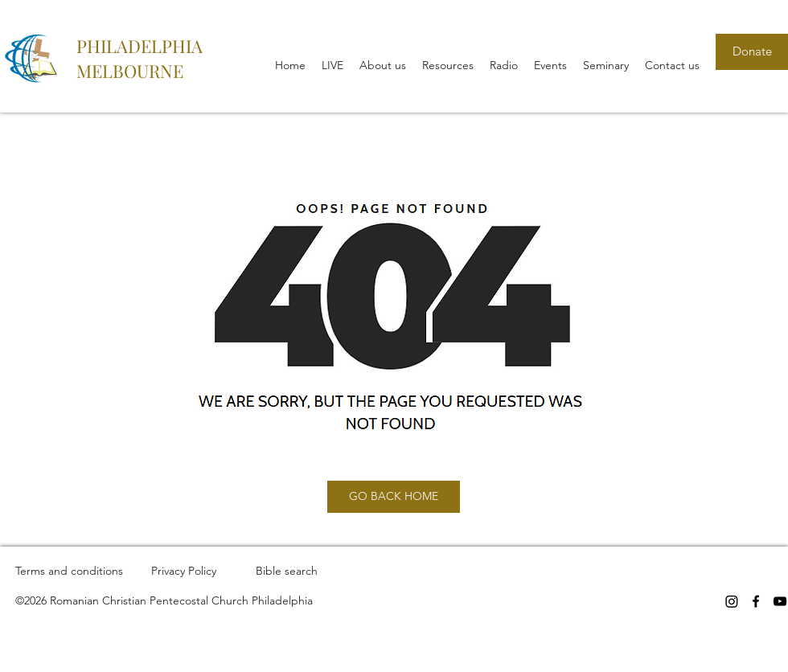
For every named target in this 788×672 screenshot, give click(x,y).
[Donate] (752, 52)
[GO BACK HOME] (394, 497)
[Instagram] (732, 601)
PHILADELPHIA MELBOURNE (140, 58)
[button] (383, 65)
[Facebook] (756, 601)
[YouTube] (780, 601)
